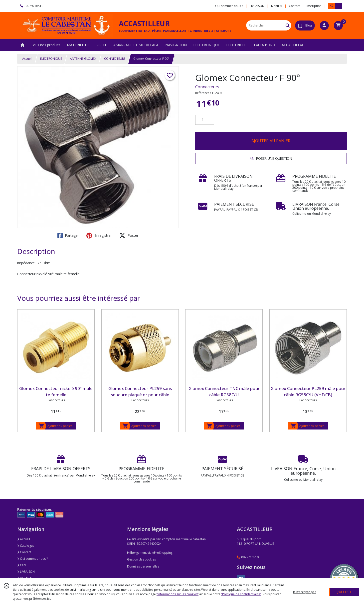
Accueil (27, 59)
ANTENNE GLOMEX (83, 59)
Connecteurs (207, 87)
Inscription (314, 6)
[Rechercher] (288, 25)
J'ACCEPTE (345, 592)
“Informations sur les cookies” (178, 594)
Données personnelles (143, 566)
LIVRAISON (26, 572)
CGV (22, 565)
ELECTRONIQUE (51, 59)
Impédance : (27, 263)
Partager (68, 235)
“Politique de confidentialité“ (241, 594)
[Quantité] (205, 120)
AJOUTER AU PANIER (271, 141)
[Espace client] (324, 25)
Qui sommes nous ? (32, 559)
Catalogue (26, 546)
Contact (294, 6)
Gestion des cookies (141, 559)
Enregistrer (99, 235)
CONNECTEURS (115, 59)
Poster (129, 235)
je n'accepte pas (305, 592)
